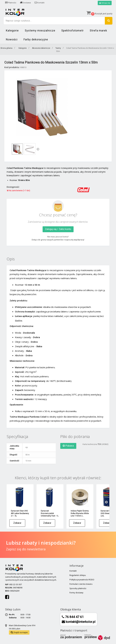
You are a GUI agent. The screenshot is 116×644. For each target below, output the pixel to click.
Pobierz (68, 446)
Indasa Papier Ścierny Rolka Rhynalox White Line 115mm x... (80, 514)
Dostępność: (13, 187)
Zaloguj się (104, 3)
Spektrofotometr (72, 31)
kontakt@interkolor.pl (80, 622)
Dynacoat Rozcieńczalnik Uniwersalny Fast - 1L (50, 514)
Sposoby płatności (78, 588)
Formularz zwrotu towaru (81, 584)
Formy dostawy (76, 593)
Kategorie (12, 31)
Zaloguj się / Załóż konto (58, 229)
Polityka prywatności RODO (82, 580)
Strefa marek (98, 31)
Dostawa (25, 3)
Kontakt (39, 3)
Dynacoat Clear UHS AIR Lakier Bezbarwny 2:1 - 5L (20, 514)
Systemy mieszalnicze (40, 31)
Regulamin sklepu (78, 575)
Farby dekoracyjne (36, 40)
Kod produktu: (12, 67)
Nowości (12, 40)
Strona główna (6, 48)
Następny (38, 149)
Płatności (11, 3)
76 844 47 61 (74, 617)
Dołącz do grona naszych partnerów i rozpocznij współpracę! (58, 240)
